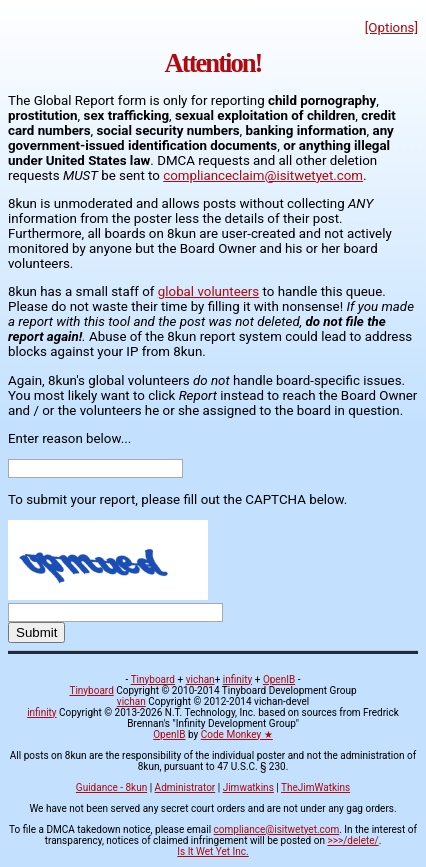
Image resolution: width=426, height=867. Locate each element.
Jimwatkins (248, 787)
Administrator (185, 787)
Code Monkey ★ (237, 734)
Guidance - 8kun (111, 787)
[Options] (391, 27)
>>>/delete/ (352, 840)
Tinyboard (153, 679)
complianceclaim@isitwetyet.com (263, 175)
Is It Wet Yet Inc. (212, 851)
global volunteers (208, 291)
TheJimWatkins (315, 787)
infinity (237, 679)
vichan (200, 679)
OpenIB (279, 679)
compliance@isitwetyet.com (277, 829)
